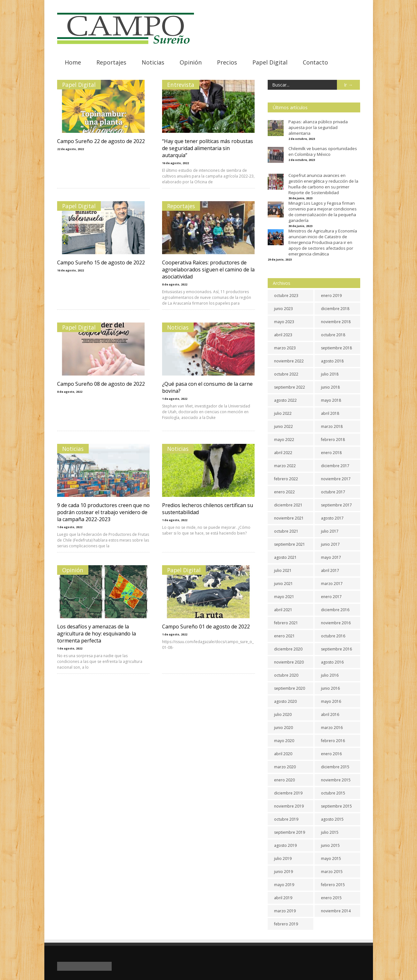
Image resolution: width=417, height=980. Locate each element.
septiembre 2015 (336, 806)
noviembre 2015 (336, 780)
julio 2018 (330, 374)
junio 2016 (330, 688)
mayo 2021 (284, 597)
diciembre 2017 (335, 466)
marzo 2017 (332, 584)
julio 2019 (283, 858)
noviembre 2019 (289, 806)
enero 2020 (284, 780)
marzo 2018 (332, 426)
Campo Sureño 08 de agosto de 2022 (101, 384)
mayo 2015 (331, 858)
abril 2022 (283, 453)
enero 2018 (331, 453)
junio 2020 (283, 728)
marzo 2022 (285, 466)
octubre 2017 (333, 492)
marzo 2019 (285, 911)
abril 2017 (330, 570)
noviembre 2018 (336, 322)
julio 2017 (330, 531)
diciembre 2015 (335, 767)
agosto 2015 (332, 819)
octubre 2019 (286, 819)
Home (73, 62)
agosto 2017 (332, 518)
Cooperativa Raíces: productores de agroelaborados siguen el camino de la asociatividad (209, 270)
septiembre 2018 (336, 348)
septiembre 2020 (290, 688)
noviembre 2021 (289, 518)
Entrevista (181, 85)
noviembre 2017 (336, 479)
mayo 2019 (284, 885)
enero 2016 (331, 754)
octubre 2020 (286, 675)
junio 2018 (330, 387)
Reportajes (111, 62)
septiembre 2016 (336, 649)
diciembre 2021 (288, 505)
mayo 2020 (284, 741)
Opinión (191, 62)
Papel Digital (270, 62)
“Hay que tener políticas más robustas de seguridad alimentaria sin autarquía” (208, 148)
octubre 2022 (286, 374)
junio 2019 (283, 872)
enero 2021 (284, 636)
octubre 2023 (286, 296)
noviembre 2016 (336, 623)
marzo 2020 (285, 767)
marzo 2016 (332, 728)
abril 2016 (330, 714)
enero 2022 (284, 492)
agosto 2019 (285, 845)
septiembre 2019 (290, 832)
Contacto (315, 62)
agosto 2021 (285, 557)
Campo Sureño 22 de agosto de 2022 (101, 141)
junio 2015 (330, 845)
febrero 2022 (286, 479)
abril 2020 (283, 754)
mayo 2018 (331, 400)
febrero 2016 (333, 741)
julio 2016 (330, 675)
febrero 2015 (333, 885)
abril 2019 (283, 898)
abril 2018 (330, 413)
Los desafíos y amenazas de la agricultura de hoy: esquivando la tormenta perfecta (97, 634)
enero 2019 (331, 296)
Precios (227, 62)
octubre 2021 (286, 531)
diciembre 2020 (288, 649)
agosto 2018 (332, 361)
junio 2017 (330, 544)
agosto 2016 (332, 662)
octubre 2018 (333, 335)
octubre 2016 (333, 636)
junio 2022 (283, 426)
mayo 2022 (284, 440)
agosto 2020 (285, 701)
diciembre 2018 (335, 309)
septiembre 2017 (336, 505)
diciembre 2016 (335, 610)
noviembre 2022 (289, 361)
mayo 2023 (284, 322)
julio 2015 (330, 832)
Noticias (153, 62)
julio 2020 (283, 714)
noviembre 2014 (336, 911)
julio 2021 (283, 570)
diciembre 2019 (288, 793)
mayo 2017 (331, 557)
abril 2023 (283, 335)
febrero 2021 (286, 623)
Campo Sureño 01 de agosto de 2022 (206, 627)
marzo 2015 (332, 872)
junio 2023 (283, 309)
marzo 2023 (285, 348)
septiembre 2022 (290, 387)
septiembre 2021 (290, 544)
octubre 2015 (333, 793)
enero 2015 (331, 898)
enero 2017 (331, 597)
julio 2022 (283, 413)
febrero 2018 (333, 440)
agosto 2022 (285, 400)
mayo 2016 (331, 701)
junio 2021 (283, 584)
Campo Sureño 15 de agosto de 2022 (101, 262)
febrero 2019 (286, 924)
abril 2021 (283, 610)
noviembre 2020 (289, 662)
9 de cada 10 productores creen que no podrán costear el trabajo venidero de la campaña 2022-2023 (103, 512)
